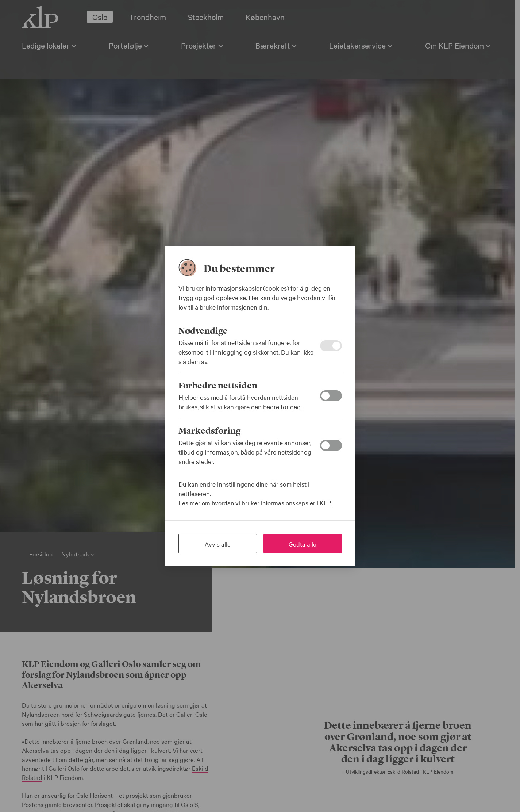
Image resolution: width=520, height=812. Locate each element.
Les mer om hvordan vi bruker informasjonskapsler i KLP (255, 503)
